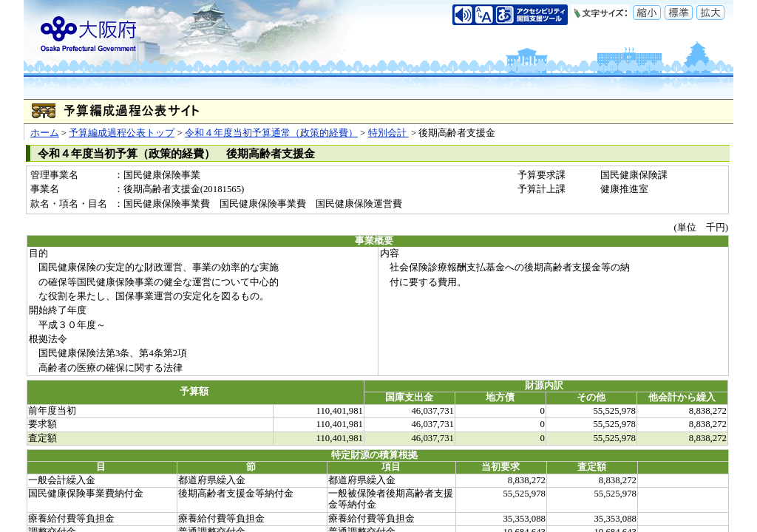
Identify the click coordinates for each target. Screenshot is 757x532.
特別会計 (388, 133)
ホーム (45, 133)
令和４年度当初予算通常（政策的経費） (271, 133)
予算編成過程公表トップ (122, 133)
